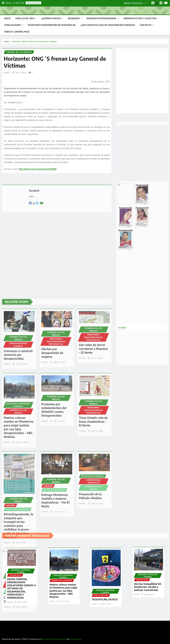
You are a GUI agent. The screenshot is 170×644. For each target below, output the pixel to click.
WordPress (47, 639)
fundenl (7, 73)
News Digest (60, 639)
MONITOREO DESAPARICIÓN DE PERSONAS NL (52, 25)
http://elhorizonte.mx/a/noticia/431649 (38, 169)
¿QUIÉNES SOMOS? (52, 18)
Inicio (8, 18)
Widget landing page (17, 32)
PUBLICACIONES (14, 25)
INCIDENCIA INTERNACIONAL (103, 18)
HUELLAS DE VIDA (26, 18)
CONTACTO (147, 25)
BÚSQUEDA (75, 18)
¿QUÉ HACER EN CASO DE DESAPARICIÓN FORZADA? (108, 25)
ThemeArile (76, 639)
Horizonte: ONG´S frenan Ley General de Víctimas (34, 41)
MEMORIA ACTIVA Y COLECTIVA (141, 18)
